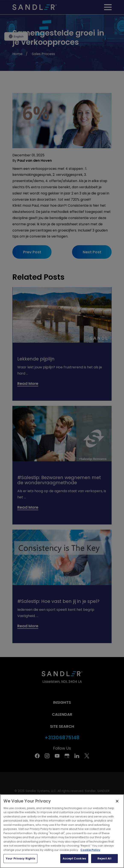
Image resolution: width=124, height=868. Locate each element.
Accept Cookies (74, 858)
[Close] (117, 801)
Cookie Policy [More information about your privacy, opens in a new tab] (90, 850)
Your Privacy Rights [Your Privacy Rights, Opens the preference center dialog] (20, 858)
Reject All (104, 858)
